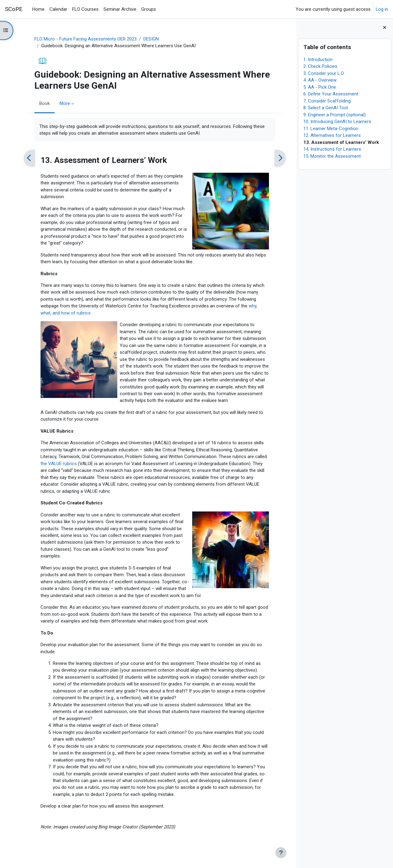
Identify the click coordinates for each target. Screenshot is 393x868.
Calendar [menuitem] (58, 9)
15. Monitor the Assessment (332, 156)
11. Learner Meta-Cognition (331, 129)
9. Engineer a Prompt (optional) (335, 115)
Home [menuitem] (38, 9)
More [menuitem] (63, 103)
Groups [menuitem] (149, 9)
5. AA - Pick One (320, 87)
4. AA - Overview (320, 80)
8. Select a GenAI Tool (326, 108)
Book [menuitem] (43, 103)
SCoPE (14, 9)
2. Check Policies (320, 66)
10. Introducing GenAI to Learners (337, 122)
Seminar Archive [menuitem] (120, 9)
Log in (382, 9)
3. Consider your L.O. (324, 73)
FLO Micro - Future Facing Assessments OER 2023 (84, 39)
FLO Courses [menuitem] (85, 9)
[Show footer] (281, 853)
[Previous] (28, 158)
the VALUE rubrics (57, 464)
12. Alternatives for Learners (332, 135)
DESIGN (150, 39)
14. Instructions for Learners (332, 149)
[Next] (279, 158)
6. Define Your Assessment (331, 94)
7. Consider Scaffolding (327, 101)
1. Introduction (318, 60)
